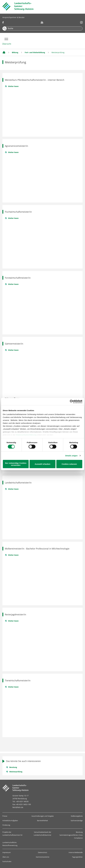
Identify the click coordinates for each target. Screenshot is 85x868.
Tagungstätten (77, 857)
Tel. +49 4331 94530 (20, 801)
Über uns (6, 857)
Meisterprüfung (16, 772)
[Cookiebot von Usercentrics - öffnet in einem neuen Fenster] (72, 401)
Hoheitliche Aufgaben (10, 821)
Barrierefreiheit (42, 821)
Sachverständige (77, 821)
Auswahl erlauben (42, 464)
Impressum (7, 852)
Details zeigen (71, 456)
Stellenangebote (77, 816)
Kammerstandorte (43, 857)
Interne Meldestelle (76, 852)
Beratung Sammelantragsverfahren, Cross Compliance (71, 835)
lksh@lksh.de (18, 807)
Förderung (6, 825)
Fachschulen (7, 861)
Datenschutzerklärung (26, 434)
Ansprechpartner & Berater (14, 17)
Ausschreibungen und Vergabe (43, 816)
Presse (5, 816)
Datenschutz (42, 852)
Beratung (13, 767)
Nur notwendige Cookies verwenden (16, 464)
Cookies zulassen (69, 464)
